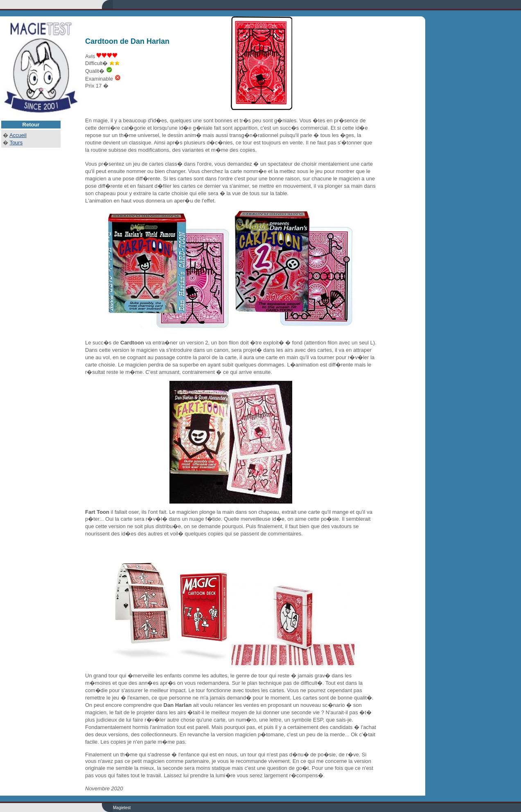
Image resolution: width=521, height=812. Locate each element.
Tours (16, 143)
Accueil (18, 135)
